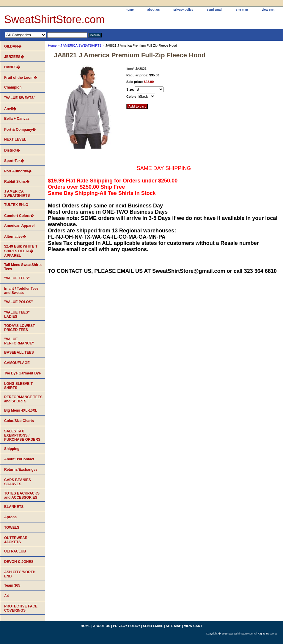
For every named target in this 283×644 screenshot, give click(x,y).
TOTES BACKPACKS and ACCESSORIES (22, 495)
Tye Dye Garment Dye (22, 373)
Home (52, 45)
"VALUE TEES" (17, 278)
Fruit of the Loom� (21, 78)
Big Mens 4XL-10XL (21, 410)
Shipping (12, 449)
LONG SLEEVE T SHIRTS (18, 386)
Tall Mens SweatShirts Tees (23, 267)
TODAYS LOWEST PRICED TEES (19, 328)
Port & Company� (20, 130)
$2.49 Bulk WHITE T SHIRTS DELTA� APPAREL (21, 251)
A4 (6, 596)
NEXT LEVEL (15, 139)
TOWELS (12, 528)
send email (215, 10)
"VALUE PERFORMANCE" (19, 341)
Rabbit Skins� (17, 182)
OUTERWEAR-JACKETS (16, 540)
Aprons (10, 517)
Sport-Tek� (14, 161)
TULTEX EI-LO (16, 205)
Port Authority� (18, 171)
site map (242, 10)
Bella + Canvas (17, 119)
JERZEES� (14, 57)
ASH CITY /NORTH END (20, 574)
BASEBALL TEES (19, 352)
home (130, 10)
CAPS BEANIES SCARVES (18, 482)
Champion (13, 87)
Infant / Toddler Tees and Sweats (21, 291)
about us (154, 10)
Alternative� (15, 237)
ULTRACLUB (15, 551)
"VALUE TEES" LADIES (17, 314)
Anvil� (10, 109)
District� (12, 150)
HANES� (12, 67)
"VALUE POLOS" (19, 302)
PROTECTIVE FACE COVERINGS (21, 608)
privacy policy (183, 10)
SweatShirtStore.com (54, 19)
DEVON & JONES (19, 562)
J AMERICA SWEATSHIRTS (81, 45)
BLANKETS (14, 507)
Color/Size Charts (19, 421)
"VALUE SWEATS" (20, 98)
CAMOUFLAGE (17, 363)
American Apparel (19, 226)
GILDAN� (13, 46)
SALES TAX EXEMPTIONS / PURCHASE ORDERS (22, 435)
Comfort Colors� (19, 216)
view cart (268, 10)
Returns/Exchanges (21, 470)
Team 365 (12, 585)
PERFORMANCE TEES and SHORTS (23, 399)
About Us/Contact (19, 459)
